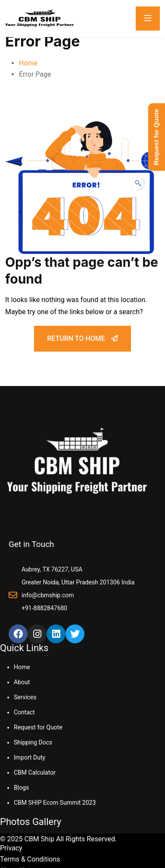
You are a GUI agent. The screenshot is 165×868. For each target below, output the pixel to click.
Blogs (21, 788)
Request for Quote (38, 727)
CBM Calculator (35, 772)
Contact (24, 712)
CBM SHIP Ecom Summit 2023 (55, 803)
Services (25, 697)
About (22, 682)
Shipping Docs (33, 742)
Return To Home (82, 338)
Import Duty (30, 757)
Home (28, 63)
